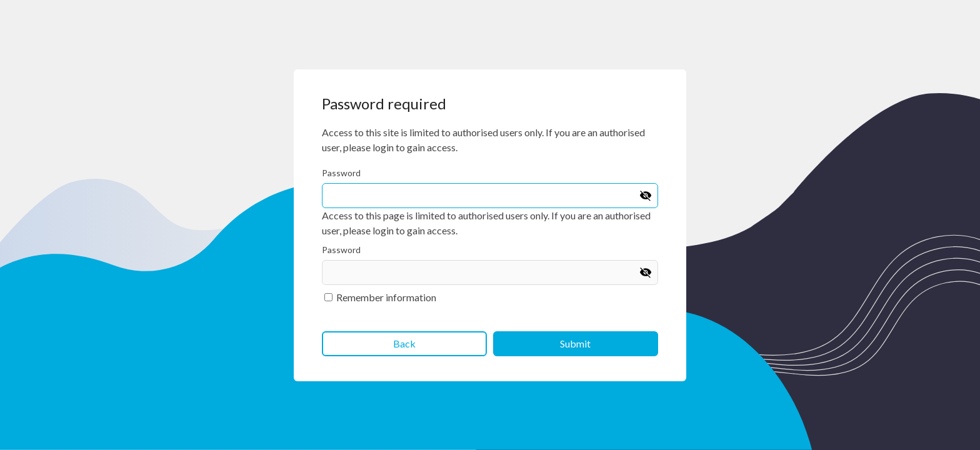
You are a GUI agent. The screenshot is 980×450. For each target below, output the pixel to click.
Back (404, 343)
